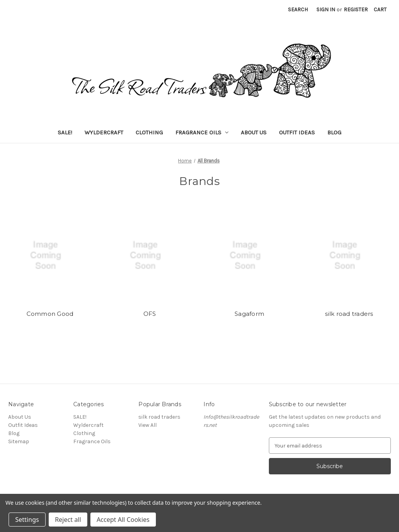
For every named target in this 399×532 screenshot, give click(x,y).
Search (298, 10)
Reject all (68, 520)
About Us (254, 132)
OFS (150, 314)
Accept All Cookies (123, 520)
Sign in (326, 10)
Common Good (50, 314)
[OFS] (150, 255)
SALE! (65, 132)
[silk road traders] (349, 255)
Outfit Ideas (297, 132)
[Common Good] (50, 255)
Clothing (149, 132)
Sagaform (249, 314)
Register (356, 10)
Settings (27, 520)
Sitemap (19, 441)
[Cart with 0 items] (380, 10)
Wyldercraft (104, 132)
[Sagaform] (250, 255)
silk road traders (349, 314)
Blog (334, 132)
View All (147, 425)
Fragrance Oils (202, 132)
